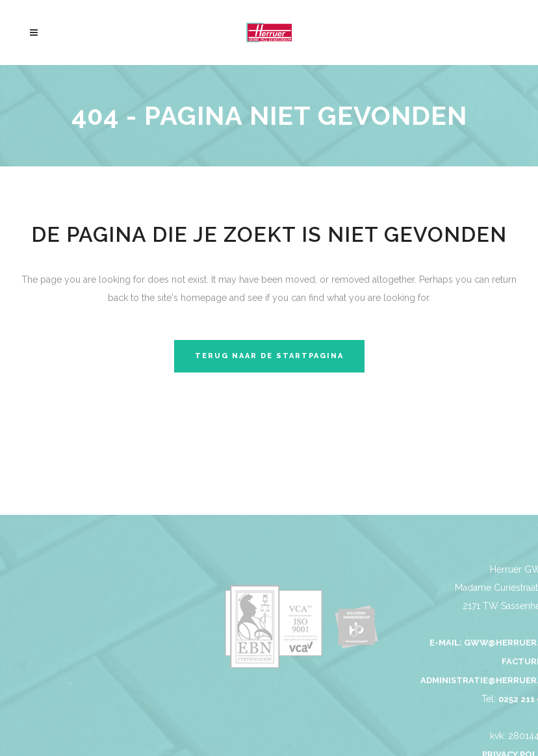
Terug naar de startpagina (269, 356)
